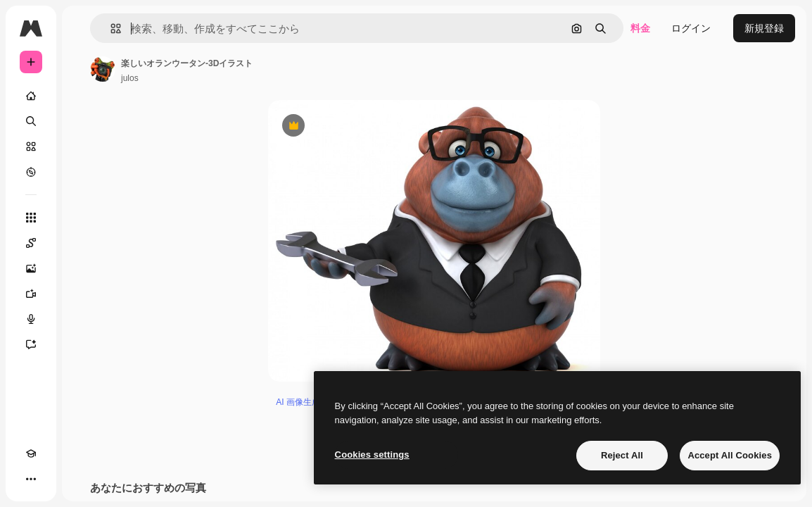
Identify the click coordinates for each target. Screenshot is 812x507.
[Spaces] (31, 243)
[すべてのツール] (31, 218)
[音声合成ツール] (31, 319)
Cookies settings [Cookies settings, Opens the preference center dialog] (372, 455)
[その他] (31, 479)
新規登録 (764, 28)
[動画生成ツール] (31, 294)
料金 (640, 28)
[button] (110, 29)
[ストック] (31, 146)
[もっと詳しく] (31, 172)
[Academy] (31, 453)
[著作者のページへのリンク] (103, 69)
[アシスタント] (31, 344)
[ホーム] (31, 96)
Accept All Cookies (730, 455)
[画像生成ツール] (31, 268)
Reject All (622, 455)
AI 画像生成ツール (311, 402)
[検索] (31, 121)
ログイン (691, 28)
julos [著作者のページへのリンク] (130, 78)
